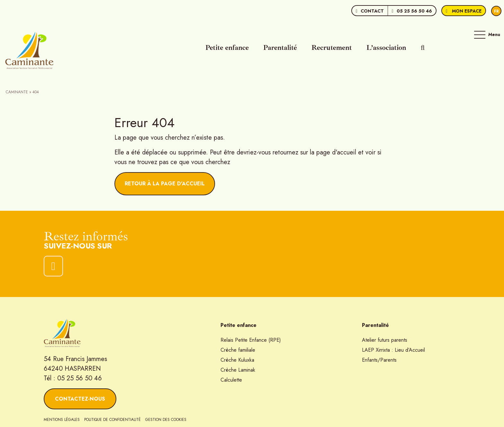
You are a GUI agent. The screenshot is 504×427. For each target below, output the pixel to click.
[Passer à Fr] (496, 11)
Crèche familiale (238, 350)
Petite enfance (227, 48)
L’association (386, 48)
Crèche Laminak (238, 370)
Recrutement (332, 48)
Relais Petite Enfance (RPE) (251, 340)
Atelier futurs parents (385, 340)
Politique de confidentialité (113, 420)
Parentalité (280, 48)
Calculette (231, 380)
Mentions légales (62, 420)
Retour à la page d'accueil (165, 184)
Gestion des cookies (166, 420)
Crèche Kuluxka (237, 360)
